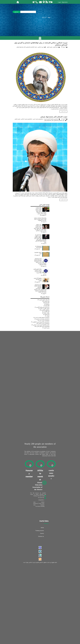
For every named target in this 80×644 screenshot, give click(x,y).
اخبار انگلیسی (46, 312)
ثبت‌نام (44, 17)
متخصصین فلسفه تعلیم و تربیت (51, 119)
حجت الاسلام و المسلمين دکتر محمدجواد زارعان (27, 47)
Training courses (40, 531)
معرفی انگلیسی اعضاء (44, 309)
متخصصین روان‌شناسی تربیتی (42, 319)
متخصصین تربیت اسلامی (27, 119)
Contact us (41, 536)
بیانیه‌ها (47, 304)
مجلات (47, 316)
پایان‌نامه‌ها (46, 315)
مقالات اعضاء (46, 313)
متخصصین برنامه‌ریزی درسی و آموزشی (40, 322)
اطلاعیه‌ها (46, 303)
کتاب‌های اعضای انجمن (44, 300)
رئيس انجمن (49, 47)
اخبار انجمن (56, 47)
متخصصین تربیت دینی (38, 119)
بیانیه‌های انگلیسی (45, 310)
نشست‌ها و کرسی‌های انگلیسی (42, 307)
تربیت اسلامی (41, 47)
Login (59, 2)
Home (42, 528)
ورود (49, 17)
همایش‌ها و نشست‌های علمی (42, 326)
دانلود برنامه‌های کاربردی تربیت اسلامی (41, 325)
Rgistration (65, 2)
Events (42, 534)
